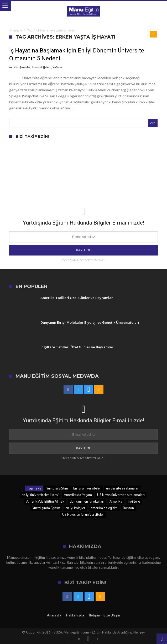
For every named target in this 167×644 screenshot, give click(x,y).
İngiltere (134, 501)
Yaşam (57, 67)
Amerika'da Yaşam (78, 495)
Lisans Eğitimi (41, 67)
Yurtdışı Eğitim (57, 488)
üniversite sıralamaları (123, 488)
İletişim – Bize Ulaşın (105, 615)
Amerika (116, 501)
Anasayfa (16, 30)
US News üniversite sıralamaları (121, 495)
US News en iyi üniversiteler (83, 514)
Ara (153, 123)
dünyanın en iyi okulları (87, 501)
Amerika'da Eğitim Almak (45, 501)
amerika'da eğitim (104, 508)
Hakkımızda (75, 615)
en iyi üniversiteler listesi (40, 495)
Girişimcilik (22, 67)
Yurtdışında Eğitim (46, 508)
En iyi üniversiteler (87, 488)
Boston (128, 508)
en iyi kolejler (75, 508)
